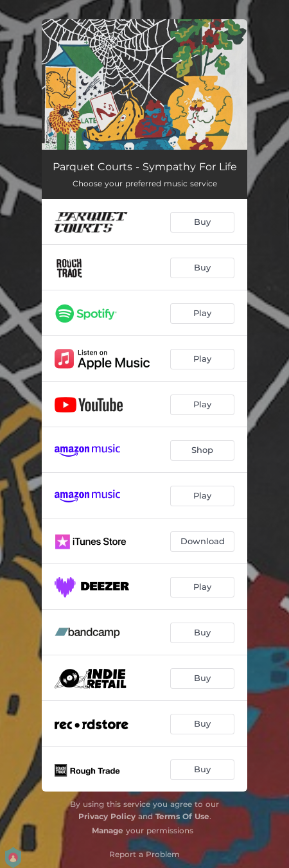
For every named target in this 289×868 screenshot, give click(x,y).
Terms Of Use (182, 816)
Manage (108, 830)
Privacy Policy (107, 816)
